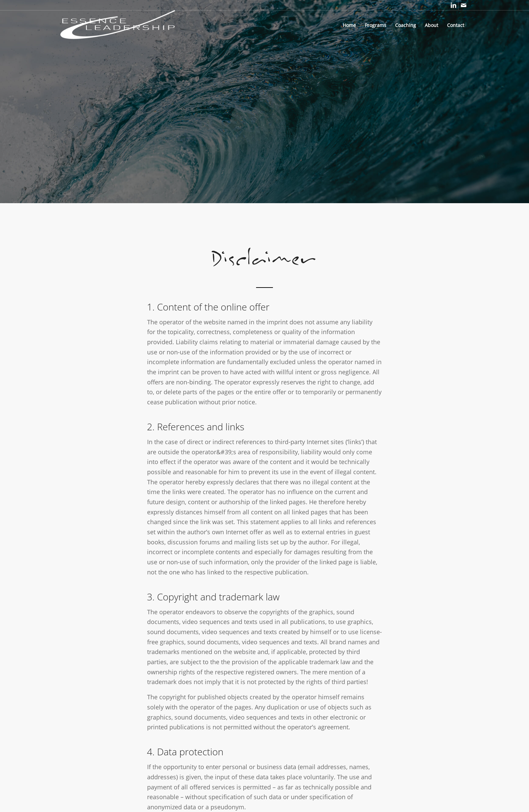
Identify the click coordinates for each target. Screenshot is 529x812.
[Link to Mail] (464, 5)
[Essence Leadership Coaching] (134, 25)
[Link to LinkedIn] (453, 5)
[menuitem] (349, 25)
